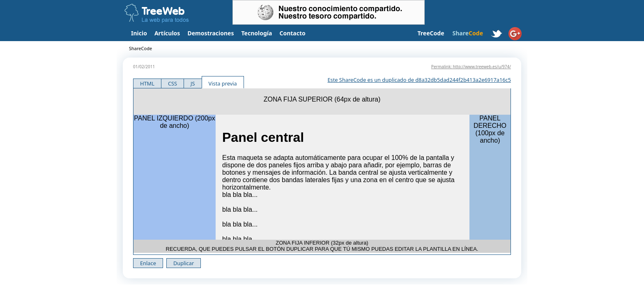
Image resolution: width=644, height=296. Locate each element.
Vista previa (223, 83)
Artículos (167, 33)
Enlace (148, 263)
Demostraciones (210, 33)
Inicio (139, 33)
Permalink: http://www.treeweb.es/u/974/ (471, 67)
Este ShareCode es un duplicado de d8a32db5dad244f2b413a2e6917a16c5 (419, 80)
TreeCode (431, 33)
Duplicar (184, 263)
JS (193, 83)
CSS (172, 83)
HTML (147, 83)
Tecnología (257, 33)
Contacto (292, 33)
